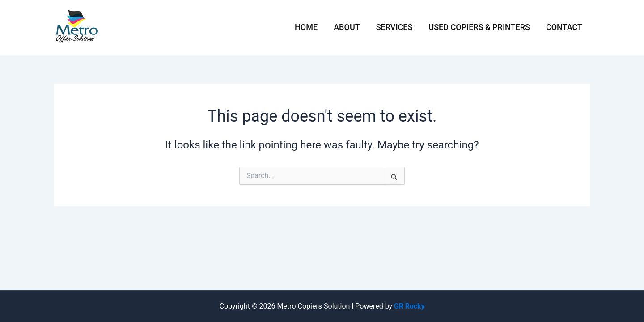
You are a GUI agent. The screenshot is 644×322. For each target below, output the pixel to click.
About (347, 27)
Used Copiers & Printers (479, 27)
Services (394, 27)
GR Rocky (409, 306)
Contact (564, 27)
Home (306, 27)
